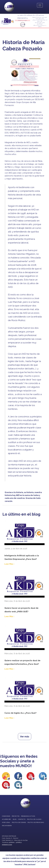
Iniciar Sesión (7, 826)
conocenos (6, 816)
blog (15, 819)
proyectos (16, 816)
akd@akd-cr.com (7, 844)
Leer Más (9, 564)
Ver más (25, 737)
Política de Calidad (34, 819)
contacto (22, 819)
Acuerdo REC (7, 819)
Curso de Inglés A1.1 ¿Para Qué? (20, 713)
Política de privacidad (36, 822)
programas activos (28, 816)
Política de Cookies (19, 822)
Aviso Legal (6, 822)
